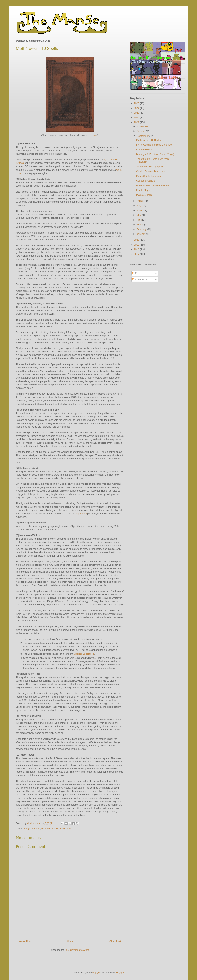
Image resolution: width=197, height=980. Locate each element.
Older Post (115, 941)
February (142, 229)
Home (70, 941)
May (139, 215)
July (139, 205)
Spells (55, 828)
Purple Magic (143, 190)
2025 (137, 103)
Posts (137, 273)
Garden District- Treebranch (151, 171)
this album (92, 135)
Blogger (120, 972)
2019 (137, 245)
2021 (137, 122)
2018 (137, 249)
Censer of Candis (145, 181)
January (141, 234)
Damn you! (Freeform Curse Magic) (155, 154)
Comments (140, 279)
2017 (137, 254)
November (143, 126)
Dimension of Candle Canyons (153, 185)
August (141, 201)
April (140, 220)
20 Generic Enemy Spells (150, 167)
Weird (70, 828)
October (141, 131)
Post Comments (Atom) (77, 950)
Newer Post (25, 941)
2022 (137, 117)
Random (46, 828)
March (140, 225)
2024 (137, 108)
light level (81, 514)
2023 (137, 113)
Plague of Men (144, 195)
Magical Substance (84, 654)
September (143, 136)
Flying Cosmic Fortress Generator (154, 145)
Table (63, 828)
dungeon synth (32, 828)
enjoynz (97, 972)
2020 (137, 240)
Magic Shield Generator (149, 176)
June (140, 210)
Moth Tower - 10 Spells (148, 140)
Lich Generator (144, 149)
